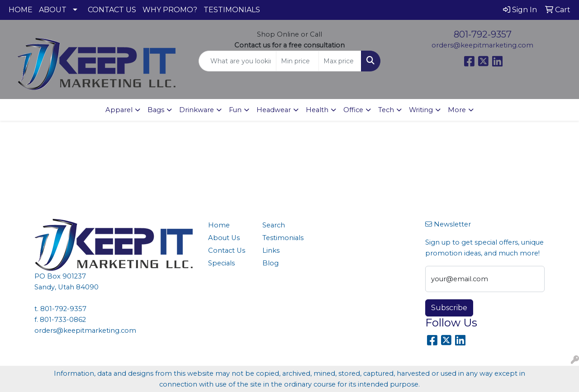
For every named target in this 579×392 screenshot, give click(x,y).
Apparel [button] (119, 110)
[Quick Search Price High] (340, 61)
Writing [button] (421, 110)
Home (219, 225)
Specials (221, 263)
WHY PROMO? (170, 10)
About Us (224, 238)
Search (274, 225)
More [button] (457, 110)
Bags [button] (156, 110)
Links (271, 250)
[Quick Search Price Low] (297, 61)
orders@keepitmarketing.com (482, 45)
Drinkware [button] (197, 110)
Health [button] (317, 110)
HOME (21, 10)
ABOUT (53, 10)
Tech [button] (386, 110)
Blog (271, 263)
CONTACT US (112, 10)
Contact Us (227, 250)
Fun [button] (235, 110)
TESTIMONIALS (232, 10)
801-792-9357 (483, 34)
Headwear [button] (274, 110)
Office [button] (353, 110)
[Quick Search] (238, 61)
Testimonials (283, 238)
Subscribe (449, 308)
